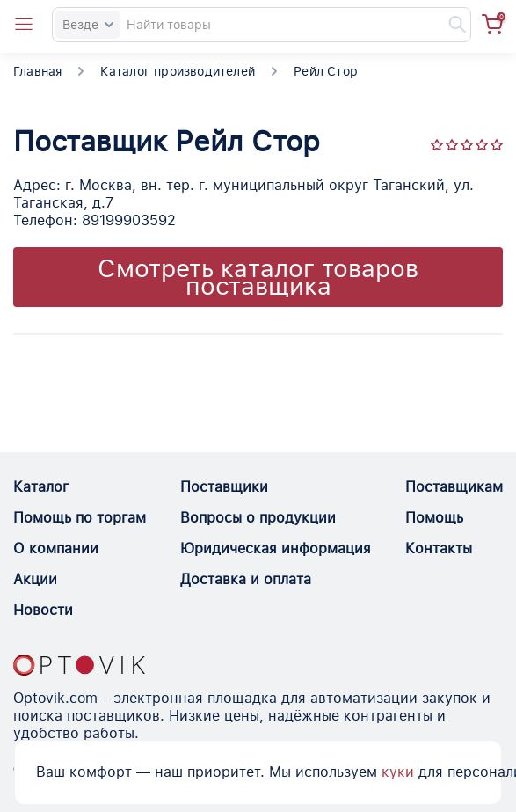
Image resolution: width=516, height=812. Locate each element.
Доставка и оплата (246, 579)
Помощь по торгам (80, 518)
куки (398, 772)
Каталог (41, 487)
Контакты (439, 549)
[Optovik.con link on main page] (79, 665)
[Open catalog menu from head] (24, 25)
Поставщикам (454, 487)
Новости (43, 610)
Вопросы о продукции (258, 518)
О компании (56, 549)
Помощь (434, 518)
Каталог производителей (178, 71)
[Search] (262, 25)
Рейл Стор (326, 71)
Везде (88, 25)
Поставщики (224, 487)
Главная (37, 71)
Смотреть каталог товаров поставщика (258, 277)
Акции (35, 579)
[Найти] (449, 25)
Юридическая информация (276, 549)
